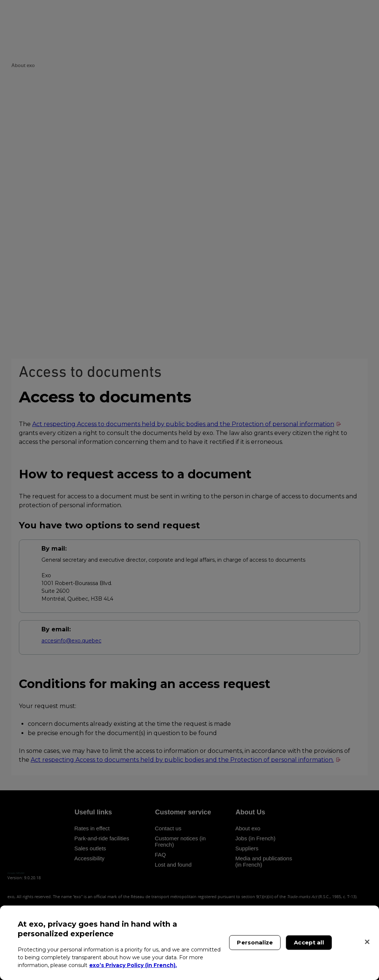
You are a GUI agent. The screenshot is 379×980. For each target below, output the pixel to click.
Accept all (309, 942)
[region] (189, 943)
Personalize (255, 942)
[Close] (367, 942)
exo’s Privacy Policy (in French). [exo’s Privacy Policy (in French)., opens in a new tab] (133, 965)
